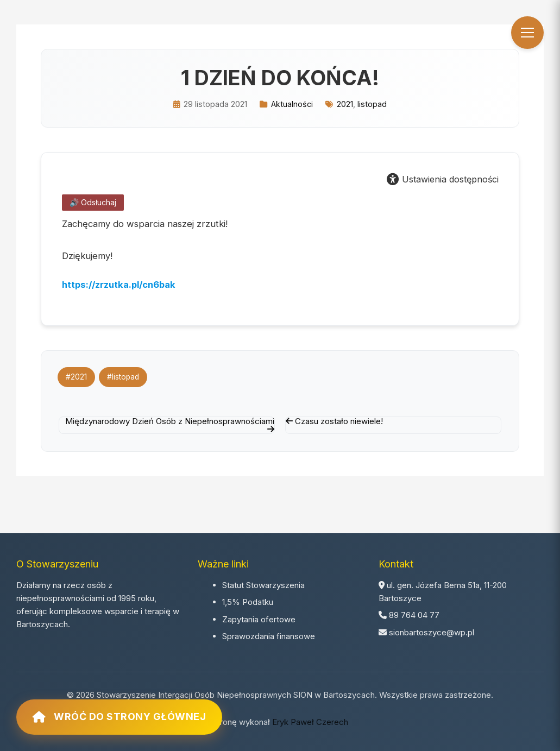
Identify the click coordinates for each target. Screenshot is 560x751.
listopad (372, 104)
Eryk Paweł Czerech (310, 722)
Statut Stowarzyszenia (263, 585)
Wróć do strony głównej (119, 717)
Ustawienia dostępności (443, 179)
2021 (345, 104)
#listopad (124, 377)
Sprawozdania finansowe (269, 636)
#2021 (76, 377)
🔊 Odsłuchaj (93, 202)
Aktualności (292, 104)
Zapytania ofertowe (259, 619)
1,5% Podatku (248, 602)
